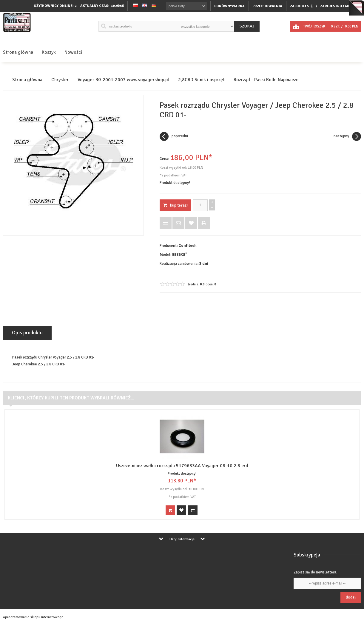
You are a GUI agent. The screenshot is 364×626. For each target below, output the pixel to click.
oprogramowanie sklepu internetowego (33, 617)
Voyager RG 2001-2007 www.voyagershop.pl (123, 80)
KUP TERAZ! (175, 205)
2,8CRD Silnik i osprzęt (201, 80)
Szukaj (247, 26)
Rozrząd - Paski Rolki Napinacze (266, 80)
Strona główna (18, 52)
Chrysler (60, 80)
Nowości (73, 52)
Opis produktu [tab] (27, 333)
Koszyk (49, 52)
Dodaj (351, 597)
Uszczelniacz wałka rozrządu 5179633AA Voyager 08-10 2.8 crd (182, 466)
